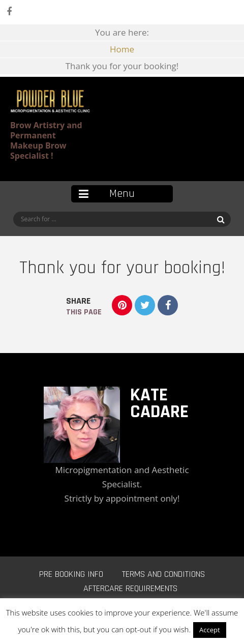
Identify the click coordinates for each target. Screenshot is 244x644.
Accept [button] (210, 630)
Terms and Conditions (163, 574)
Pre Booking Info (71, 574)
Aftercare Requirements (130, 588)
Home (122, 49)
